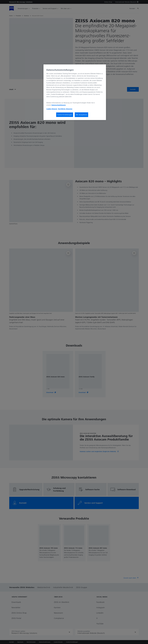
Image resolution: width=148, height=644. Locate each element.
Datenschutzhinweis (59, 105)
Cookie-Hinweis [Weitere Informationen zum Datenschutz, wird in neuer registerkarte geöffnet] (52, 109)
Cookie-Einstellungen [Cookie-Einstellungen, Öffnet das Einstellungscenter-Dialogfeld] (65, 115)
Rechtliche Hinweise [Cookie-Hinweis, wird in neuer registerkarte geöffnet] (65, 109)
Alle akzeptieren (82, 115)
